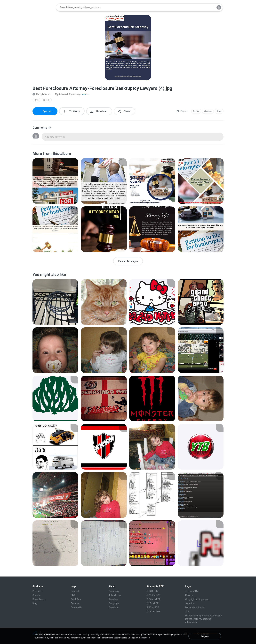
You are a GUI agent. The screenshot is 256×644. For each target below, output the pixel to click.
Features (75, 603)
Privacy (189, 595)
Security (190, 603)
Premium (37, 591)
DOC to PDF (153, 591)
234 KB (46, 100)
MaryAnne (40, 94)
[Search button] (209, 7)
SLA (187, 612)
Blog (35, 603)
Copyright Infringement (197, 599)
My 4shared (60, 94)
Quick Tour (76, 599)
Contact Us (76, 607)
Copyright (114, 603)
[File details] (55, 181)
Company (114, 591)
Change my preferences (139, 638)
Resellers (114, 599)
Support (75, 591)
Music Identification (195, 607)
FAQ (73, 595)
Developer (114, 607)
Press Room (39, 599)
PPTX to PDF (154, 595)
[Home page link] (43, 7)
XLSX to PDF (153, 612)
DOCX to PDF (154, 599)
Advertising (115, 595)
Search (36, 595)
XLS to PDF (153, 603)
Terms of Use (192, 591)
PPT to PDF (153, 607)
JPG (36, 100)
